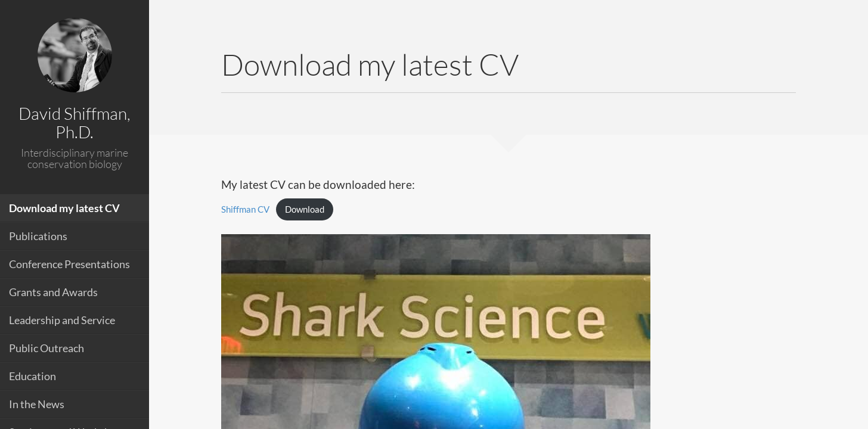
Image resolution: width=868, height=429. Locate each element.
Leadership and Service (62, 320)
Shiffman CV (245, 209)
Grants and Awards (53, 292)
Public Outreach (46, 348)
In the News (37, 404)
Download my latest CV (64, 208)
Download (305, 209)
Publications (38, 236)
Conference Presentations (69, 264)
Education (32, 376)
